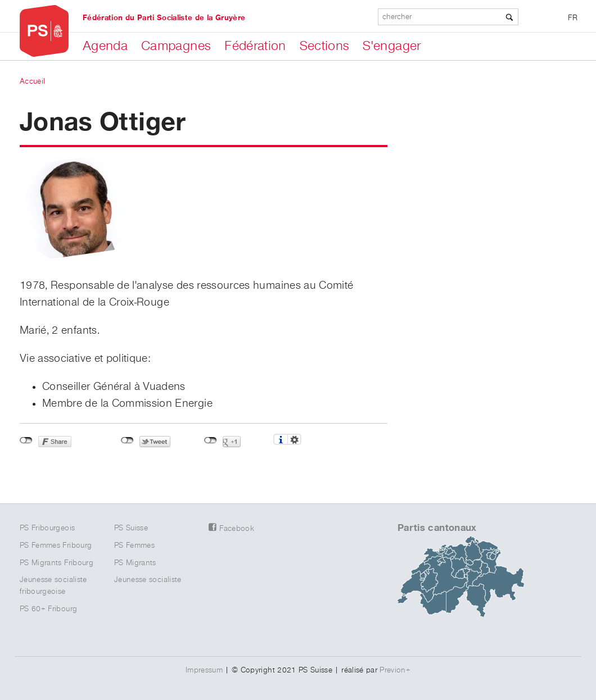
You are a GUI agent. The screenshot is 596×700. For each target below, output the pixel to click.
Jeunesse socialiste (148, 580)
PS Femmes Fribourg (56, 546)
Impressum (204, 670)
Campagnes (176, 46)
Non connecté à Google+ (211, 440)
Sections (325, 46)
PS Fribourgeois (47, 528)
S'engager (392, 46)
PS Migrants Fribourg (57, 563)
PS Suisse (131, 528)
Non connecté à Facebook (26, 440)
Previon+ (395, 670)
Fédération (255, 46)
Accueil (32, 81)
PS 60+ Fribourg (48, 609)
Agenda (105, 46)
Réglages (294, 439)
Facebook (237, 529)
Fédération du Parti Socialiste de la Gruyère (164, 18)
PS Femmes (134, 546)
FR (573, 18)
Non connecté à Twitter (127, 440)
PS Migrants (135, 563)
